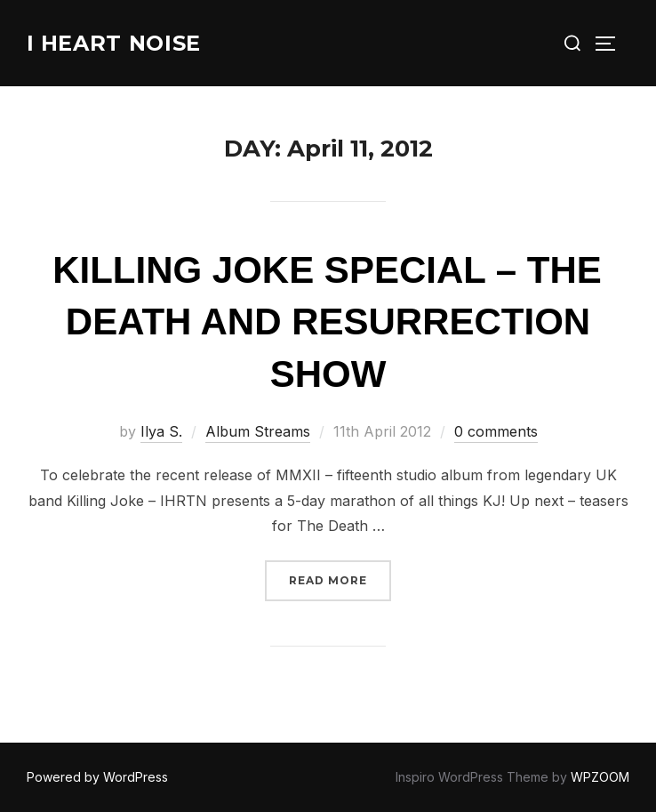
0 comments (496, 431)
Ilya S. (161, 431)
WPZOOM (600, 777)
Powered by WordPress (97, 777)
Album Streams (258, 431)
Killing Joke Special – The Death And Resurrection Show (327, 322)
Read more (340, 579)
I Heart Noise (122, 43)
